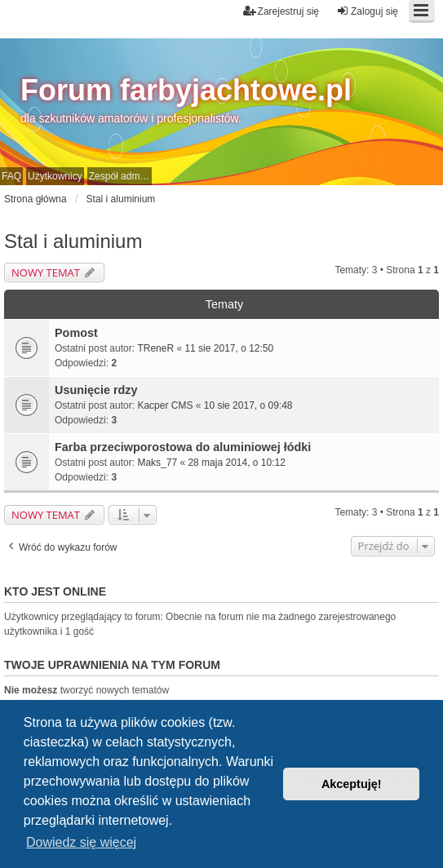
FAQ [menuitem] (11, 176)
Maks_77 (157, 463)
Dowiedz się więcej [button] (81, 842)
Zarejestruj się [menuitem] (281, 11)
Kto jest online (55, 591)
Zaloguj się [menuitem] (367, 11)
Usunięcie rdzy (96, 390)
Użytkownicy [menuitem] (55, 176)
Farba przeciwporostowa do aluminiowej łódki (183, 447)
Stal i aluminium (73, 241)
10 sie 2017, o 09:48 (248, 405)
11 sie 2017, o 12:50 (229, 348)
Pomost (76, 333)
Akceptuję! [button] (352, 784)
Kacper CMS (165, 405)
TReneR (155, 348)
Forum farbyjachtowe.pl (186, 90)
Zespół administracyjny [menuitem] (120, 176)
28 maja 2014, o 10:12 (236, 463)
